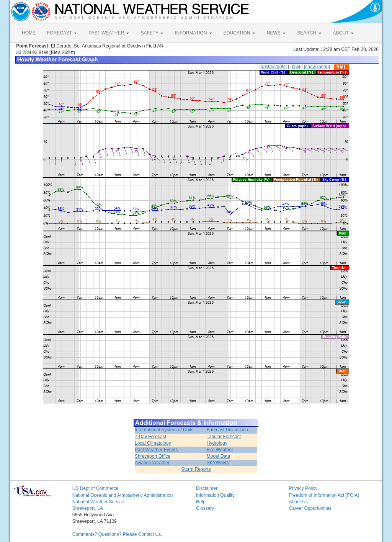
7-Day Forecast (150, 437)
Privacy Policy (303, 488)
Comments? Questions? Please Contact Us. (117, 534)
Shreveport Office (153, 456)
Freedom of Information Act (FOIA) (324, 495)
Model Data (218, 456)
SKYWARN (218, 463)
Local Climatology (153, 443)
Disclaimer (207, 488)
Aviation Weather (152, 463)
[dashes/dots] (273, 67)
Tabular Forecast (224, 437)
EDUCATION (239, 33)
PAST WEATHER (109, 33)
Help (201, 502)
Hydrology (217, 443)
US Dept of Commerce (96, 488)
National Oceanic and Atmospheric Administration (123, 495)
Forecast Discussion (227, 430)
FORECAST (62, 33)
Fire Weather (220, 450)
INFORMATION (193, 33)
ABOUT (343, 33)
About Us (298, 502)
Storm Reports (196, 469)
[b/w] (295, 67)
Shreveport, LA (88, 508)
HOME (29, 33)
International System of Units (164, 430)
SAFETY (152, 33)
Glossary (205, 508)
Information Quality (215, 495)
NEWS (276, 33)
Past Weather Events (156, 450)
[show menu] (317, 67)
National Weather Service (98, 502)
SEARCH (309, 33)
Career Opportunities (310, 508)
